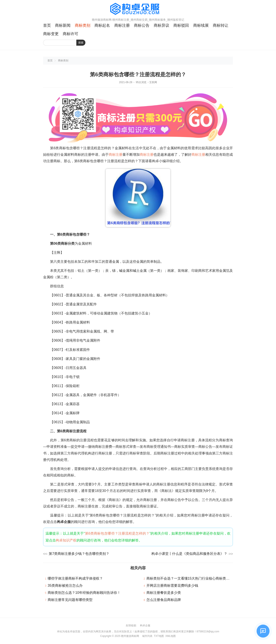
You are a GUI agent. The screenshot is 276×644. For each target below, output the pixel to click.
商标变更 (51, 34)
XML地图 (171, 636)
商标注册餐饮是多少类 (164, 593)
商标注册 (122, 25)
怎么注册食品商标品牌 (164, 600)
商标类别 (83, 25)
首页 (47, 25)
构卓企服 (145, 625)
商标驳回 (181, 25)
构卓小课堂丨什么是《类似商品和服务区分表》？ (189, 554)
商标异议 (162, 25)
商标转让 (221, 25)
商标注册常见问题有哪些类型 (70, 600)
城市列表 (147, 636)
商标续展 (201, 25)
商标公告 (142, 25)
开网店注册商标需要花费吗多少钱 (172, 586)
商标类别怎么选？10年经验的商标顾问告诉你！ (84, 593)
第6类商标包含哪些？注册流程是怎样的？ (117, 533)
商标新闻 (63, 25)
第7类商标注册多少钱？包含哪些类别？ (79, 554)
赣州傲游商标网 (130, 636)
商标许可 (71, 34)
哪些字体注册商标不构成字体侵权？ (75, 578)
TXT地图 (159, 636)
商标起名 (102, 25)
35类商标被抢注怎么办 (65, 586)
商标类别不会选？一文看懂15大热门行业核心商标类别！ (190, 578)
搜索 (81, 43)
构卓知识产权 (66, 540)
